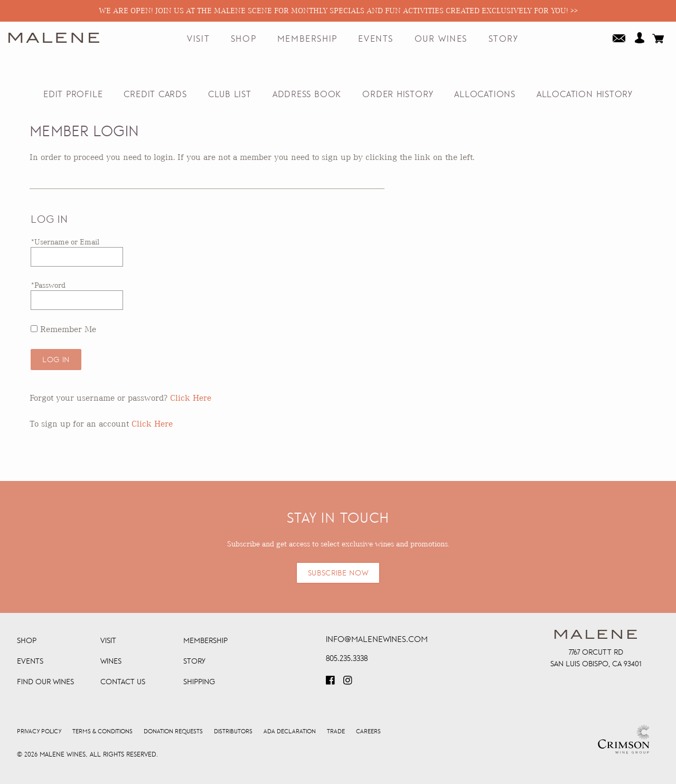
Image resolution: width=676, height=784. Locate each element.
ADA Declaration (290, 731)
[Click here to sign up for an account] (152, 423)
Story (504, 39)
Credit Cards (155, 95)
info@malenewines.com (377, 639)
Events (376, 39)
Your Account (640, 37)
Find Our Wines (45, 682)
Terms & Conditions (102, 731)
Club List (230, 95)
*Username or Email (65, 242)
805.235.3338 (347, 658)
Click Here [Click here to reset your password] (191, 398)
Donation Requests (173, 731)
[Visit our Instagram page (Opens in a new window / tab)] (349, 684)
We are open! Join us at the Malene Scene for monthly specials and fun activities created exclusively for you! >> (338, 11)
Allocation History (585, 95)
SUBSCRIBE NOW (338, 573)
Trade (336, 731)
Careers (368, 731)
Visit (198, 39)
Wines (111, 661)
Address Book (307, 95)
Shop (243, 39)
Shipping (199, 682)
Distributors (233, 731)
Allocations (485, 95)
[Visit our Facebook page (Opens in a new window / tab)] (331, 684)
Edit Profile (73, 95)
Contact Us (123, 682)
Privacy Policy (39, 731)
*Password (48, 285)
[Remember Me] (34, 329)
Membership (307, 39)
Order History (398, 95)
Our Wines (441, 39)
